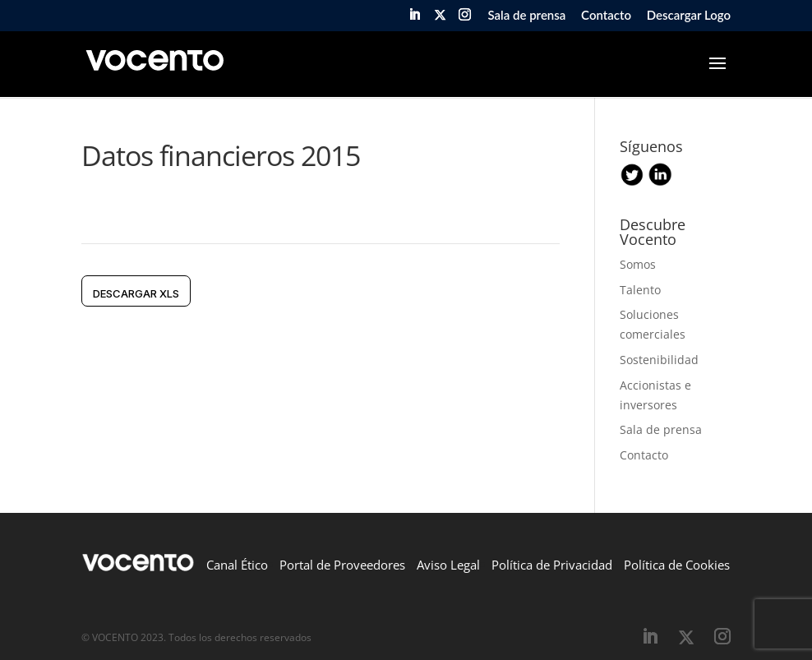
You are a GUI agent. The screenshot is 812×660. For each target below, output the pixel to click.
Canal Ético (237, 565)
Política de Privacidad (552, 565)
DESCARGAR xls (136, 293)
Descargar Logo (689, 16)
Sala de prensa (526, 16)
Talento (640, 290)
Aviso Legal (448, 565)
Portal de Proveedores (342, 565)
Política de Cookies (677, 565)
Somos (638, 264)
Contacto (606, 16)
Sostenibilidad (659, 360)
